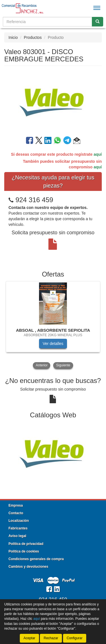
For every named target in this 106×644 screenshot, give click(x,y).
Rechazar (51, 638)
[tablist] (53, 326)
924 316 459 (34, 200)
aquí (98, 154)
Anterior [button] (42, 365)
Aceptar (29, 638)
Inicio (13, 37)
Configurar (75, 638)
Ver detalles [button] (53, 344)
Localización (19, 521)
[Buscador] (47, 22)
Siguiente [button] (63, 365)
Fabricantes (18, 528)
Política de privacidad (26, 544)
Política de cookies (24, 551)
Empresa (16, 505)
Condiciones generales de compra (36, 559)
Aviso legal (17, 536)
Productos (33, 37)
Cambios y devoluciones (28, 567)
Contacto (16, 513)
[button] (77, 141)
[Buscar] (98, 22)
